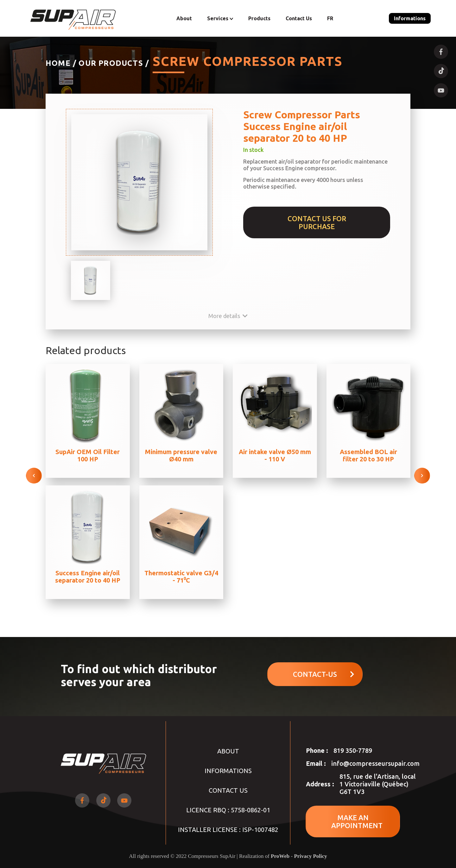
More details (228, 316)
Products (259, 18)
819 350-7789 (353, 750)
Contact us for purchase (317, 222)
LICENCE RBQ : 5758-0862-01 (228, 810)
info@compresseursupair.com (375, 763)
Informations (410, 18)
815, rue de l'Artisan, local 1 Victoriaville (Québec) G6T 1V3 (378, 784)
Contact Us (299, 18)
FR (330, 18)
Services (220, 18)
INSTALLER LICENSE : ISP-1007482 (228, 830)
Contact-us (324, 674)
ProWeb (280, 856)
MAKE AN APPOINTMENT (357, 821)
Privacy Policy (310, 856)
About (184, 18)
